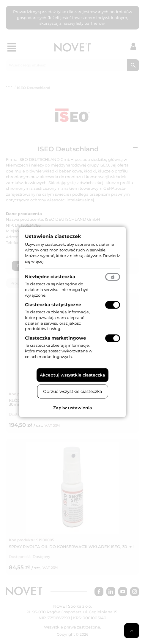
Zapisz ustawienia (73, 407)
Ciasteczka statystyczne (53, 305)
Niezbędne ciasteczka (50, 277)
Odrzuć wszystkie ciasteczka (72, 391)
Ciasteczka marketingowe (55, 338)
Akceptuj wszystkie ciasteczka (72, 375)
